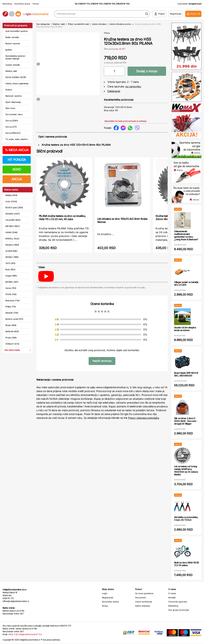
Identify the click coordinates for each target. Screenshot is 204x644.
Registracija (108, 597)
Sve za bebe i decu (14, 114)
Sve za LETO (11, 127)
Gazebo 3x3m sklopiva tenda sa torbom (185, 329)
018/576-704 (97, 4)
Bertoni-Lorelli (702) (14, 319)
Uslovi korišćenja (144, 602)
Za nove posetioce (144, 593)
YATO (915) (10, 263)
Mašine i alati (11, 71)
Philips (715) (11, 307)
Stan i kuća (10, 108)
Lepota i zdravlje (13, 65)
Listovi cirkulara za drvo (120, 24)
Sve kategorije (43, 24)
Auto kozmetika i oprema (16, 31)
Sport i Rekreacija (13, 102)
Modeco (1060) (12, 245)
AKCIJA (17, 179)
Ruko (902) (10, 269)
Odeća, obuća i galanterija (17, 83)
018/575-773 (84, 4)
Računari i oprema (13, 96)
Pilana (107, 33)
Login (105, 593)
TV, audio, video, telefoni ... (18, 139)
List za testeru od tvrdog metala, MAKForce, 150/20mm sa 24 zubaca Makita (186, 470)
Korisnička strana (22, 4)
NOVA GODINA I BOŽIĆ (16, 77)
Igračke (9, 50)
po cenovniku (133, 86)
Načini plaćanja (142, 606)
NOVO (17, 169)
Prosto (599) (11, 338)
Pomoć (36, 4)
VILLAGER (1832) (13, 220)
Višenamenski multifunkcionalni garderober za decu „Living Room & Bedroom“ (186, 235)
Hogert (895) (11, 276)
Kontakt (172, 597)
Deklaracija (114, 91)
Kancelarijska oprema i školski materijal (15, 57)
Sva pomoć (141, 597)
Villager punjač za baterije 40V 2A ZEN (186, 283)
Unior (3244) (11, 201)
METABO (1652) (13, 226)
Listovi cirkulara (99, 24)
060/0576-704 (123, 4)
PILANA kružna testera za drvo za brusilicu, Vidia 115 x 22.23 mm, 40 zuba (62, 218)
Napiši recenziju (102, 361)
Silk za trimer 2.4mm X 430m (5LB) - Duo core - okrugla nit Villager (186, 421)
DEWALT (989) (12, 257)
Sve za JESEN (12, 121)
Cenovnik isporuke (178, 602)
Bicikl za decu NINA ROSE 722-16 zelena (186, 564)
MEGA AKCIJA (17, 150)
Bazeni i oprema (13, 43)
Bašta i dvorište (12, 37)
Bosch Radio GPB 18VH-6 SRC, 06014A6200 (186, 374)
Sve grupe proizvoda (179, 610)
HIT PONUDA (17, 160)
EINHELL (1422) (12, 239)
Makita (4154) (11, 195)
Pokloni (9, 90)
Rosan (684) (11, 325)
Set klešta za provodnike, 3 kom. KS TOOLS (186, 519)
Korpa (105, 606)
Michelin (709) (12, 313)
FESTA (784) (11, 294)
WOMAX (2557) (13, 214)
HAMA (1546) (11, 232)
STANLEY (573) (12, 344)
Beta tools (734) (13, 301)
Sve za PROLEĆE (13, 133)
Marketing (7, 4)
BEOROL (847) (12, 282)
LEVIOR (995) (11, 251)
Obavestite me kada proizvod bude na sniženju (125, 121)
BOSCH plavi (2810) (14, 208)
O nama (172, 593)
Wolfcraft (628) (12, 331)
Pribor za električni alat (78, 24)
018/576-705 (109, 4)
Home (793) (11, 288)
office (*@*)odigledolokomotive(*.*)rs (25, 634)
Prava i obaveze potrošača (144, 418)
